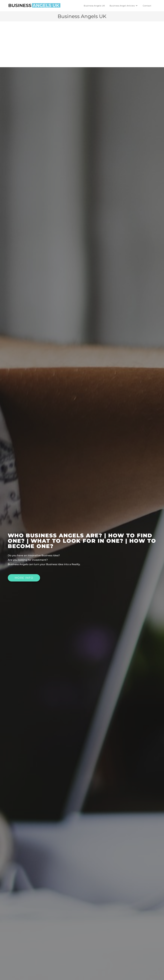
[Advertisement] (82, 44)
